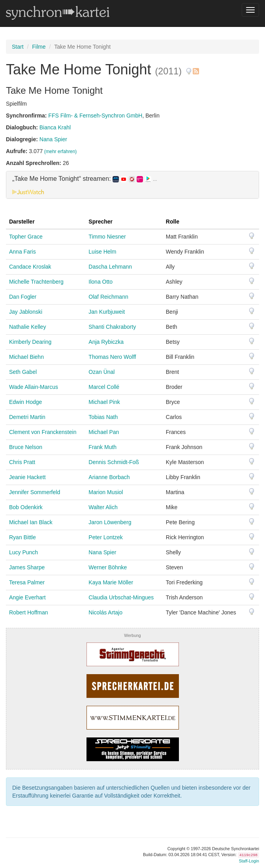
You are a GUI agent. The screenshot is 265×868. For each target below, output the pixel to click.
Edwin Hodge (25, 402)
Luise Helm (102, 252)
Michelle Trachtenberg (36, 282)
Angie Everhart (27, 597)
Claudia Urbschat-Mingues (121, 597)
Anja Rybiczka (106, 342)
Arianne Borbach (109, 477)
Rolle (173, 222)
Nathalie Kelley (27, 327)
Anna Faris (23, 252)
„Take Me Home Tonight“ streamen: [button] (85, 179)
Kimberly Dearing (30, 342)
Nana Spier (53, 139)
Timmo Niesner (107, 237)
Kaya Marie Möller (111, 582)
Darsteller (22, 222)
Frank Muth (102, 447)
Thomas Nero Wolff (112, 357)
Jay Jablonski (26, 312)
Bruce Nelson (26, 447)
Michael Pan (104, 432)
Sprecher (101, 222)
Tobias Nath (103, 417)
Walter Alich (103, 507)
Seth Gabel (23, 372)
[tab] (132, 185)
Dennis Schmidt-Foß (114, 462)
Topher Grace (26, 237)
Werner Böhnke (108, 567)
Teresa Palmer (27, 582)
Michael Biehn (26, 357)
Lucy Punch (23, 552)
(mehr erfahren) (61, 152)
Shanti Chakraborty (112, 327)
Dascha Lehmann (110, 267)
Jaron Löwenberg (110, 522)
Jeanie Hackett (27, 477)
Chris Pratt (22, 462)
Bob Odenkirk (26, 507)
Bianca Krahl (55, 127)
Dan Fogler (23, 297)
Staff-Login (249, 861)
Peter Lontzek (105, 537)
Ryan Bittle (23, 537)
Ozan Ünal (101, 372)
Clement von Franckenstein (43, 432)
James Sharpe (27, 567)
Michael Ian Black (31, 522)
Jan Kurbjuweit (107, 312)
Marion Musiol (106, 492)
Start (18, 47)
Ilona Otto (101, 282)
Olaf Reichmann (108, 297)
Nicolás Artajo (105, 612)
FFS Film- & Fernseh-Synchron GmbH (95, 116)
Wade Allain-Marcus (34, 387)
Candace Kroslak (30, 267)
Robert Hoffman (29, 612)
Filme (39, 47)
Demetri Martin (27, 417)
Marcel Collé (104, 387)
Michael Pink (104, 402)
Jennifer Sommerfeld (35, 492)
